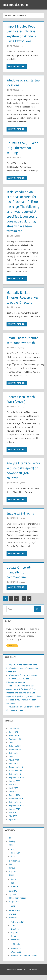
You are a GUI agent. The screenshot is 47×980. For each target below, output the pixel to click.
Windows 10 (16, 953)
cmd (13, 930)
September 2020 (16, 782)
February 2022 (15, 751)
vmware (13, 919)
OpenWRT (13, 899)
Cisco (11, 850)
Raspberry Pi (15, 906)
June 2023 (13, 737)
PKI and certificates (17, 903)
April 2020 (14, 793)
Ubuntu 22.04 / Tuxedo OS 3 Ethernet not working (23, 148)
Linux (11, 880)
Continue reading (16, 66)
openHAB (13, 896)
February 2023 (15, 740)
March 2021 (14, 765)
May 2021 (13, 761)
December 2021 (16, 754)
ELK (11, 869)
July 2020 (13, 789)
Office (14, 941)
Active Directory (18, 927)
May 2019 (13, 821)
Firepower (15, 858)
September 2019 (16, 810)
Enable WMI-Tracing (21, 518)
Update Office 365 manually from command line (19, 577)
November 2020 (16, 775)
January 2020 (15, 800)
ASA (13, 854)
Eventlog (15, 934)
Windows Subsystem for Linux (24, 960)
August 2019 (15, 814)
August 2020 (15, 786)
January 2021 (15, 768)
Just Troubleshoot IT (16, 5)
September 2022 (16, 744)
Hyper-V (13, 876)
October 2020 (15, 779)
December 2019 (16, 803)
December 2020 (16, 772)
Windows (13, 922)
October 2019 (15, 807)
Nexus (14, 861)
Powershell (16, 944)
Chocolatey (18, 949)
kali (13, 888)
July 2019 (13, 817)
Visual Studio (15, 915)
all (10, 843)
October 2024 (15, 733)
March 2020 (14, 796)
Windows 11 (16, 957)
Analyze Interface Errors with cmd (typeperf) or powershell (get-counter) (19, 473)
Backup (12, 846)
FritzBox (13, 873)
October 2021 (15, 758)
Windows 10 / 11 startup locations (24, 680)
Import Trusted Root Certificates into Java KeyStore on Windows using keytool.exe (22, 673)
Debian (14, 884)
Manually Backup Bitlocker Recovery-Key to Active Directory (23, 297)
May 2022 (13, 747)
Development (15, 866)
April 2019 (14, 824)
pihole (14, 911)
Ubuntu (14, 891)
